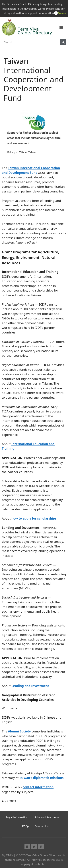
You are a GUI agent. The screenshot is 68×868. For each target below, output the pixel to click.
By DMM (8, 855)
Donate (62, 13)
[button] (61, 27)
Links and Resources (47, 817)
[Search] (63, 42)
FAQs (26, 826)
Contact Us (42, 826)
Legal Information (17, 817)
